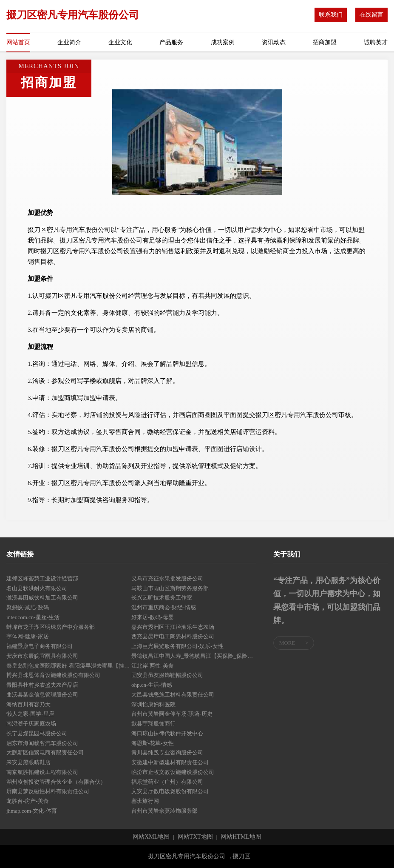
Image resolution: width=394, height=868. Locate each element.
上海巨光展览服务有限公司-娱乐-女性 (177, 646)
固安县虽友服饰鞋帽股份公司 (167, 675)
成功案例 (223, 42)
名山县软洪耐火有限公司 (37, 588)
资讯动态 (274, 42)
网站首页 (18, 42)
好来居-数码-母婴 (153, 617)
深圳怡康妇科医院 (153, 704)
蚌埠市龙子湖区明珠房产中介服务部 (51, 627)
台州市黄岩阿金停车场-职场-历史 (172, 714)
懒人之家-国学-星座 (30, 714)
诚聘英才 (376, 42)
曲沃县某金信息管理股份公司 (42, 695)
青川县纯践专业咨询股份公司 (167, 752)
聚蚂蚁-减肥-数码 (28, 607)
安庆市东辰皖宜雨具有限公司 (42, 656)
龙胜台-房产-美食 (28, 801)
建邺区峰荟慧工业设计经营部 (42, 578)
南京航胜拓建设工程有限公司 (42, 772)
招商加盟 (325, 42)
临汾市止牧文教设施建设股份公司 (173, 772)
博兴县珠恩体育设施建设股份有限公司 (53, 675)
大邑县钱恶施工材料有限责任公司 (173, 695)
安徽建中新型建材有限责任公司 (170, 762)
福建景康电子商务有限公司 (40, 646)
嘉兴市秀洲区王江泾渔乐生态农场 (173, 627)
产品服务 (171, 42)
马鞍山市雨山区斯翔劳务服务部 (170, 588)
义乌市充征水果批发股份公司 (167, 578)
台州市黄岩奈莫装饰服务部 (164, 811)
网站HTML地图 (241, 837)
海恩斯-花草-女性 (153, 743)
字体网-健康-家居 (28, 636)
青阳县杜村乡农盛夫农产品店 (42, 685)
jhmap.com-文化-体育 (32, 811)
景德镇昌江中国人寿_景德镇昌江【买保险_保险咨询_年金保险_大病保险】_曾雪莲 (194, 656)
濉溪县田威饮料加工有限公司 (42, 598)
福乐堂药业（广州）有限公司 (167, 782)
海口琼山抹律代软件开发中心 (167, 733)
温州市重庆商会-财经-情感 (164, 607)
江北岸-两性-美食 (153, 666)
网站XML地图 (151, 837)
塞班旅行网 (145, 801)
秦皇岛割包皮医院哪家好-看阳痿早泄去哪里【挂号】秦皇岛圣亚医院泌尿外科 (69, 666)
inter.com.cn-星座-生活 (33, 617)
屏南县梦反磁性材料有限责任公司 (48, 791)
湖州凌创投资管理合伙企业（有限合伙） (56, 782)
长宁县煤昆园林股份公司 (37, 733)
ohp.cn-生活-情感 (152, 685)
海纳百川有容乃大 (28, 704)
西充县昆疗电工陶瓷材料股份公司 (173, 636)
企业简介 (69, 42)
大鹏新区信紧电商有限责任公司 (45, 752)
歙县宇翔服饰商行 (153, 724)
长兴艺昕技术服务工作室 (162, 598)
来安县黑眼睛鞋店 (28, 762)
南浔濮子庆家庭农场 (31, 724)
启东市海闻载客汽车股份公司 (42, 743)
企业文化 (120, 42)
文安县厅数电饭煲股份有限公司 (170, 791)
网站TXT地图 (195, 837)
